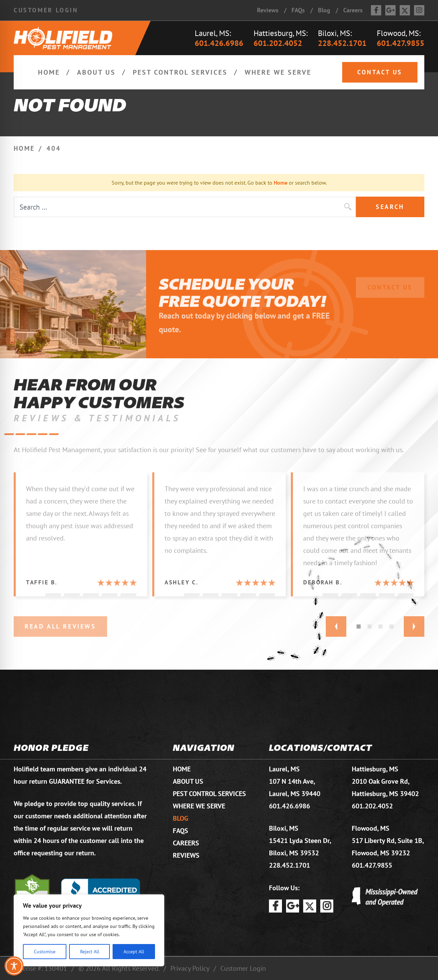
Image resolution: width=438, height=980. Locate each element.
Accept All (134, 951)
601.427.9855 (401, 43)
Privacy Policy (190, 968)
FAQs (298, 10)
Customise (45, 951)
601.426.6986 (219, 43)
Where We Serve (278, 72)
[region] (89, 930)
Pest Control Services (180, 72)
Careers (353, 10)
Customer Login (46, 10)
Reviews (268, 10)
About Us (96, 72)
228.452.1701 (342, 43)
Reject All (90, 951)
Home (49, 72)
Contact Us (380, 72)
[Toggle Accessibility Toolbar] (14, 966)
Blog (324, 10)
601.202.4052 (278, 43)
